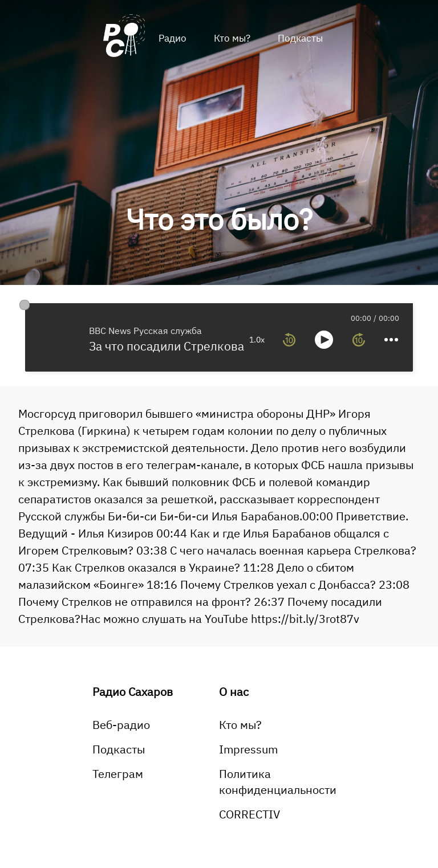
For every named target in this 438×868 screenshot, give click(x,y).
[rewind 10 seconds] (289, 340)
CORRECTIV (250, 814)
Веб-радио (121, 725)
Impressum (248, 749)
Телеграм (118, 774)
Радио (173, 38)
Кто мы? (232, 38)
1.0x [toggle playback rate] (257, 340)
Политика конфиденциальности (278, 782)
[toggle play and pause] (324, 340)
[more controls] (391, 340)
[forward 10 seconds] (359, 340)
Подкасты (300, 38)
